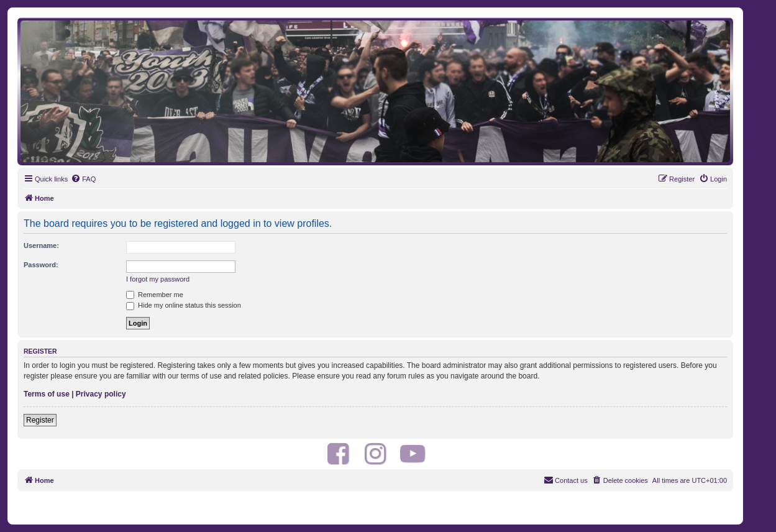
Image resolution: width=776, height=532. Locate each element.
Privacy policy (101, 394)
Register (40, 420)
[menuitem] (83, 179)
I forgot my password (158, 279)
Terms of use (47, 394)
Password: (41, 265)
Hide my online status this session (184, 305)
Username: (41, 245)
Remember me (155, 295)
